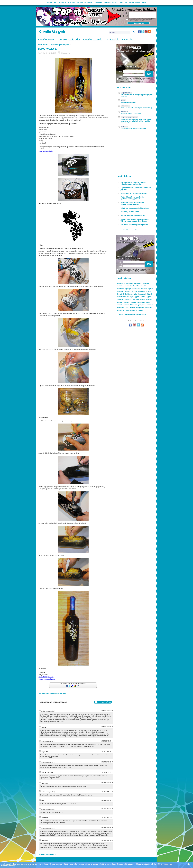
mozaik (132, 308)
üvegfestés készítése (144, 308)
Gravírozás (123, 2)
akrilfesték (121, 310)
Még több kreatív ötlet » (131, 230)
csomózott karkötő (132, 299)
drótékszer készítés (139, 289)
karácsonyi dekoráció (125, 283)
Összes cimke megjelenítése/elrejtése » (132, 315)
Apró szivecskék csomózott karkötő (133, 129)
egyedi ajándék (146, 299)
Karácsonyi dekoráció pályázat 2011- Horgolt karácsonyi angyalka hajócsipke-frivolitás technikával (136, 121)
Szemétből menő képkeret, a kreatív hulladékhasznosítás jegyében (133, 183)
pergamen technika (146, 305)
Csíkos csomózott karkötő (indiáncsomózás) (136, 108)
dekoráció (138, 283)
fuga (132, 297)
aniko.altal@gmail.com (46, 677)
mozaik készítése (138, 291)
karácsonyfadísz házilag (134, 310)
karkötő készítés (123, 302)
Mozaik (115, 2)
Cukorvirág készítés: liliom (130, 212)
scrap (127, 286)
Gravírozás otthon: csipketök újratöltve (134, 225)
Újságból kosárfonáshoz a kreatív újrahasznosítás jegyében (132, 203)
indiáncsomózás (131, 294)
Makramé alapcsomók (128, 102)
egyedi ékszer (140, 297)
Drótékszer (88, 2)
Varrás (144, 2)
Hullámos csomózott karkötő (131, 114)
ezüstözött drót (123, 308)
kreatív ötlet (135, 286)
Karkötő (80, 2)
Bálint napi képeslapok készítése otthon (135, 208)
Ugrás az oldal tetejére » (47, 854)
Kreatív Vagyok (52, 32)
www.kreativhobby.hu (46, 151)
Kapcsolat (127, 40)
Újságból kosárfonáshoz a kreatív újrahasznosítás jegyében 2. (132, 198)
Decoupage (62, 2)
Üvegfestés (98, 2)
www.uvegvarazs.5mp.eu (47, 679)
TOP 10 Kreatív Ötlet (68, 40)
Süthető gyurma (134, 2)
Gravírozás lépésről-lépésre (60, 45)
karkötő (133, 302)
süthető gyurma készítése (127, 305)
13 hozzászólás (65, 53)
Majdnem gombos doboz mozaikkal (133, 216)
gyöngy (128, 289)
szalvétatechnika (123, 297)
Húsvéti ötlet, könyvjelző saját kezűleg (134, 193)
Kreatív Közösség (92, 40)
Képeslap (107, 2)
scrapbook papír (144, 302)
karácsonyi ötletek (145, 294)
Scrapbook (72, 2)
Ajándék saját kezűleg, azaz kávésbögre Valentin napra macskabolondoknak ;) (135, 220)
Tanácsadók (112, 40)
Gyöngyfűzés (51, 2)
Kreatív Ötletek (46, 40)
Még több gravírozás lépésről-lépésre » (52, 693)
